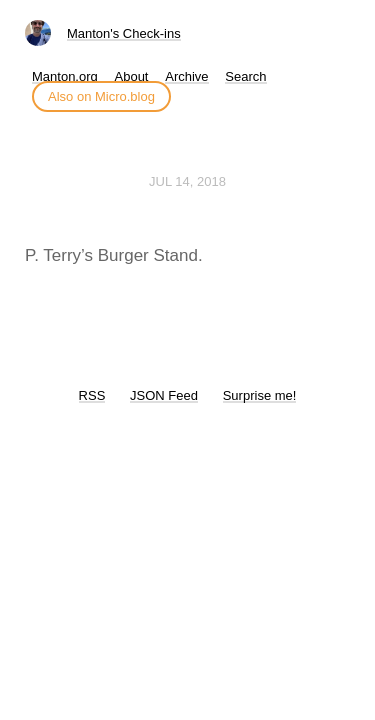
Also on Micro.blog (101, 96)
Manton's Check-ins (124, 33)
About (132, 76)
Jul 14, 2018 (187, 181)
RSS (92, 395)
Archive (186, 76)
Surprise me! (260, 395)
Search (245, 76)
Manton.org (65, 76)
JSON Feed (164, 395)
